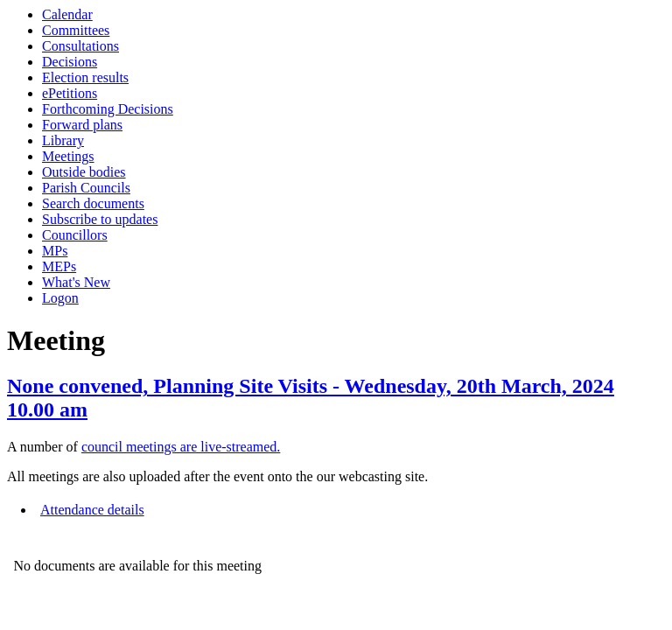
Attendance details (92, 510)
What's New (76, 282)
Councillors (75, 235)
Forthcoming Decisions (108, 109)
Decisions (70, 62)
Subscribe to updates (100, 219)
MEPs (59, 266)
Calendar (67, 14)
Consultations (80, 46)
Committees (76, 30)
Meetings (68, 156)
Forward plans (82, 125)
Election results (85, 77)
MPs (55, 251)
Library (63, 140)
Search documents (93, 203)
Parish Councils (86, 188)
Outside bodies (84, 172)
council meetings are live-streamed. (181, 447)
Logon (60, 298)
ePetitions (70, 93)
